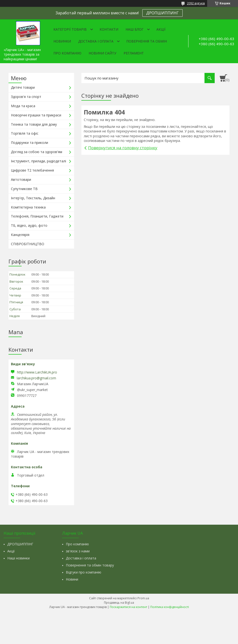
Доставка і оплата (96, 41)
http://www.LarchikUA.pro (37, 372)
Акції (161, 29)
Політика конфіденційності (170, 607)
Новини (72, 579)
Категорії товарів (70, 29)
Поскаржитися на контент (128, 607)
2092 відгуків (196, 3)
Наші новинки (18, 558)
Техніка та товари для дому (34, 124)
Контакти (109, 29)
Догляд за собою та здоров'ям (37, 152)
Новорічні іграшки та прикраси (36, 115)
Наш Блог (135, 29)
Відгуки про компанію (84, 572)
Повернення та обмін (147, 41)
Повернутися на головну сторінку (123, 148)
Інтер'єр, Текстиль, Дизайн (33, 198)
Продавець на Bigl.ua (119, 603)
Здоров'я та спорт (26, 97)
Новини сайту (102, 53)
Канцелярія (20, 235)
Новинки (62, 41)
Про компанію (67, 53)
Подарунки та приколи (30, 143)
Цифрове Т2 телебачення (32, 170)
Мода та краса (23, 106)
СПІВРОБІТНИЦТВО (28, 244)
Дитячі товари (23, 87)
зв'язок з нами (78, 551)
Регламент (134, 53)
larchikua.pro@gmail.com (36, 378)
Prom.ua (143, 598)
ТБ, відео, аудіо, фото (29, 225)
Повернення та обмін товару (90, 565)
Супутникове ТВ (24, 189)
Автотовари (21, 179)
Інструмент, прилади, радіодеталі (38, 161)
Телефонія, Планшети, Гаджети (37, 216)
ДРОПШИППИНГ (162, 13)
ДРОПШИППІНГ (20, 544)
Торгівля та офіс (25, 133)
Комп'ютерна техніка (28, 207)
